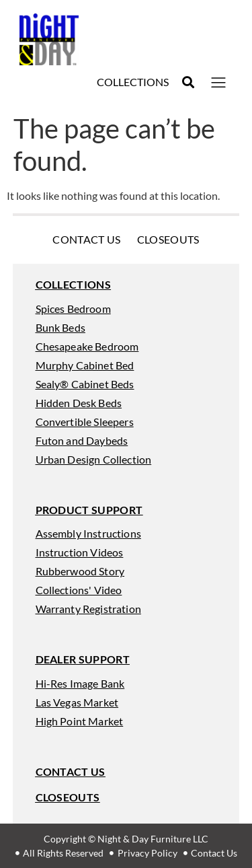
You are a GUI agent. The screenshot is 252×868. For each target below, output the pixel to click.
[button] (188, 82)
